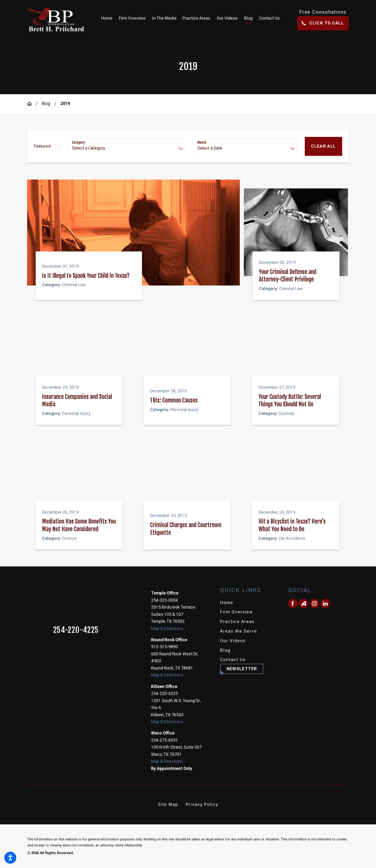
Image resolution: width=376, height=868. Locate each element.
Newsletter (242, 669)
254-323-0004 (164, 600)
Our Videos (233, 641)
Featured (42, 146)
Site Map (168, 804)
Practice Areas (237, 622)
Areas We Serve (239, 631)
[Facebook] (293, 603)
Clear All (323, 146)
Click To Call (323, 23)
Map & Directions (167, 629)
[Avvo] (303, 603)
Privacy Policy (202, 804)
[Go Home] (32, 104)
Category (78, 143)
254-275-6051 (164, 740)
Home (227, 603)
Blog (46, 104)
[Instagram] (314, 603)
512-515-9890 (164, 647)
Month (202, 143)
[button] (10, 858)
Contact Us (233, 660)
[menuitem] (108, 20)
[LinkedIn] (325, 603)
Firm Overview (237, 612)
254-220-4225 (76, 630)
